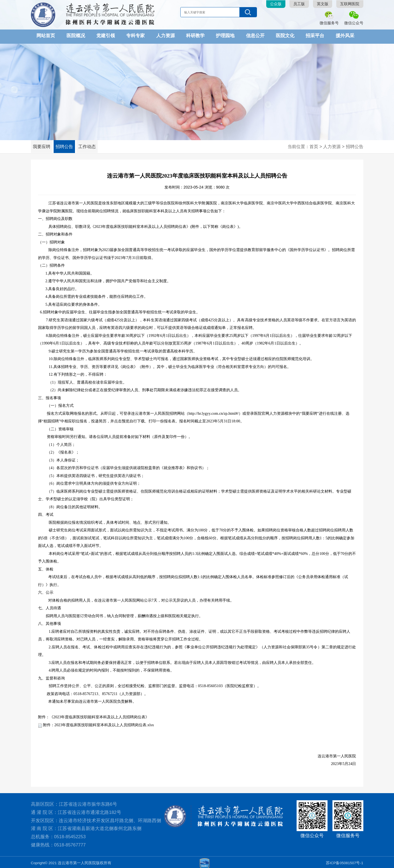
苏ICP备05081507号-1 (345, 861)
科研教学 (195, 36)
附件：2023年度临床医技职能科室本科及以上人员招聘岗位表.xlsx (99, 723)
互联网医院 (350, 4)
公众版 (276, 4)
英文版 (323, 4)
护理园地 (225, 36)
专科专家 (135, 36)
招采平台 (315, 36)
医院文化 (285, 36)
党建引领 (106, 36)
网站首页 (46, 36)
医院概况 (76, 36)
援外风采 (345, 36)
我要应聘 (43, 145)
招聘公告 (69, 145)
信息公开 (255, 36)
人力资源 (166, 36)
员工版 (299, 4)
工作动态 (95, 145)
